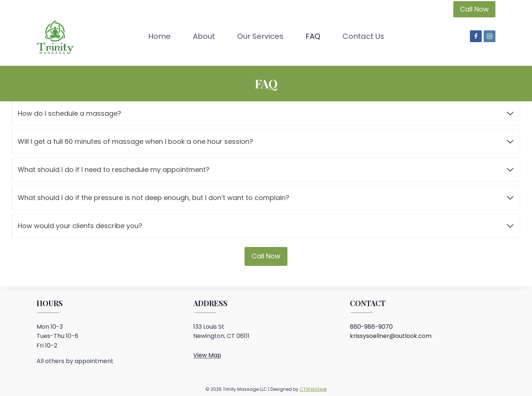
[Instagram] (490, 36)
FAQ (313, 36)
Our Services (260, 36)
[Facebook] (476, 36)
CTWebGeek (313, 389)
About (204, 36)
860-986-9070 (371, 327)
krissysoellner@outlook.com (391, 336)
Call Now (474, 9)
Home (159, 36)
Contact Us (363, 36)
